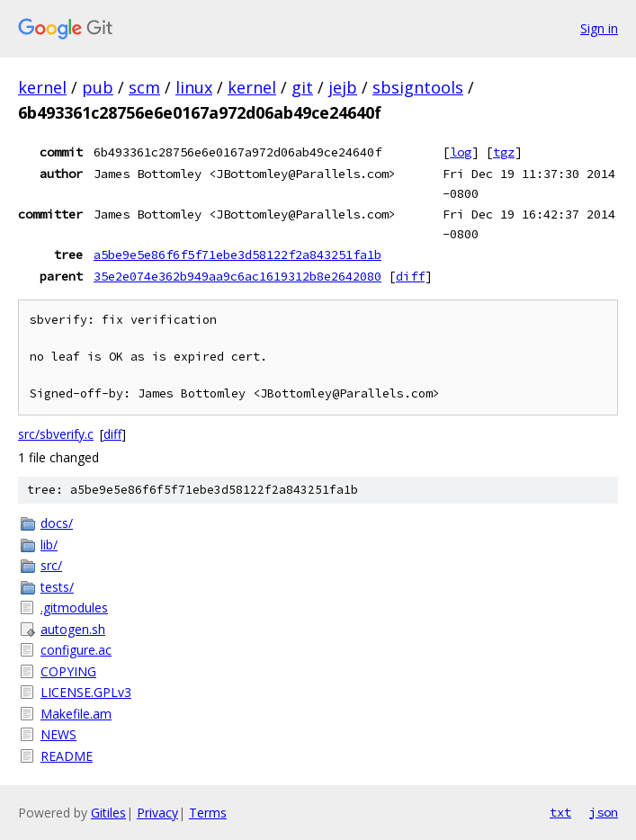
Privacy (157, 813)
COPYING (68, 671)
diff (410, 276)
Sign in (599, 28)
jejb (343, 87)
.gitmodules (74, 608)
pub (98, 87)
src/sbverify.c (56, 434)
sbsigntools (418, 87)
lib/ (49, 545)
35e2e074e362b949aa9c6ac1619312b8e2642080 (237, 276)
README (67, 756)
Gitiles (108, 813)
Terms (208, 813)
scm (144, 87)
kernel (42, 87)
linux (194, 87)
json (604, 812)
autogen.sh (73, 629)
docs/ (57, 523)
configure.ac (76, 650)
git (302, 87)
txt (560, 812)
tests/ (57, 587)
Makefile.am (76, 714)
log (461, 152)
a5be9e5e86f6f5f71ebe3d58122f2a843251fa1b (237, 255)
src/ (51, 565)
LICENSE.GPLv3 (86, 692)
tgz (504, 152)
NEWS (58, 734)
